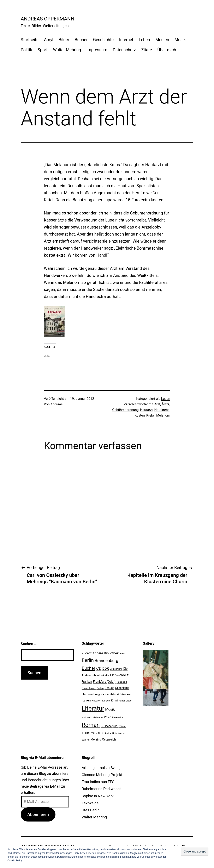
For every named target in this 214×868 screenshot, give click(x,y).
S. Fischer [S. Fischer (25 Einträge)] (106, 726)
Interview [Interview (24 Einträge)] (125, 694)
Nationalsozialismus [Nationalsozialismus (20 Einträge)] (92, 717)
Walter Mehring (67, 50)
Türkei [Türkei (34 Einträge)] (86, 733)
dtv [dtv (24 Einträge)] (107, 675)
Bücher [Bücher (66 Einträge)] (89, 668)
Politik (26, 50)
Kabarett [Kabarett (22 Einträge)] (96, 701)
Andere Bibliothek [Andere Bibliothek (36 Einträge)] (106, 653)
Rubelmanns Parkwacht (101, 789)
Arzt (157, 404)
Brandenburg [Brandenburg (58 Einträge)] (106, 661)
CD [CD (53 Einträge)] (99, 668)
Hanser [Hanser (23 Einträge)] (105, 694)
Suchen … (29, 644)
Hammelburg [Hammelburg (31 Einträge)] (91, 694)
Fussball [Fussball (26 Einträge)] (122, 682)
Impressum (97, 50)
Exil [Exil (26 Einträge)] (129, 675)
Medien (162, 40)
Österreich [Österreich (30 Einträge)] (109, 739)
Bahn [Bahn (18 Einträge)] (122, 654)
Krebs (151, 415)
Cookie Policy (15, 861)
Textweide (90, 803)
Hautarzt (146, 410)
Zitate (147, 50)
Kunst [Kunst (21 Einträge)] (122, 701)
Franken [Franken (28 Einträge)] (87, 682)
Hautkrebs (162, 410)
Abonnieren (38, 814)
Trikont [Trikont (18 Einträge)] (123, 726)
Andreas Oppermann (47, 19)
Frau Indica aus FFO (98, 782)
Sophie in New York (98, 796)
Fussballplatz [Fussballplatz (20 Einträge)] (89, 688)
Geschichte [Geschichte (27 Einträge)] (122, 688)
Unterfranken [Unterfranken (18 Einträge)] (119, 733)
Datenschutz (124, 50)
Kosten (140, 415)
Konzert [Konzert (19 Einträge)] (106, 701)
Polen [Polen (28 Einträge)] (108, 717)
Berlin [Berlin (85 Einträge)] (88, 660)
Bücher (81, 40)
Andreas (57, 404)
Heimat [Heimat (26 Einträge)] (114, 694)
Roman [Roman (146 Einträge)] (91, 725)
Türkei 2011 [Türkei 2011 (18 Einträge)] (97, 733)
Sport (43, 50)
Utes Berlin (91, 810)
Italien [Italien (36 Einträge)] (86, 700)
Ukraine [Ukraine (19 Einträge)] (108, 733)
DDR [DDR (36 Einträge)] (106, 669)
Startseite (30, 40)
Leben (144, 40)
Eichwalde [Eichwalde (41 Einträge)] (118, 675)
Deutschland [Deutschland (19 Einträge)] (116, 669)
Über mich (167, 50)
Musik (180, 40)
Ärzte (166, 404)
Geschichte (103, 40)
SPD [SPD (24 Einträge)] (116, 726)
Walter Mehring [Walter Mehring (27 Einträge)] (91, 739)
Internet (126, 40)
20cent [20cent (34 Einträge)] (87, 653)
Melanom (163, 415)
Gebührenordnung (125, 410)
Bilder (64, 40)
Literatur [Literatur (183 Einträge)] (93, 708)
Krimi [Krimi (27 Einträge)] (114, 700)
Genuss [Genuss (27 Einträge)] (109, 688)
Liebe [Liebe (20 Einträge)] (129, 701)
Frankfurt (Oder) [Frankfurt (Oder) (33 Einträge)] (104, 682)
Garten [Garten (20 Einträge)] (100, 688)
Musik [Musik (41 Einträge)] (110, 709)
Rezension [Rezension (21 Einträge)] (118, 717)
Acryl (49, 40)
